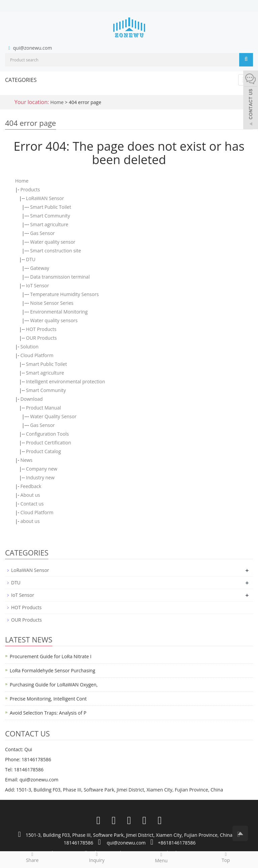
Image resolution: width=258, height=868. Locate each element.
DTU (31, 259)
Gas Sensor (42, 233)
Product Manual (43, 408)
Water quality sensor (53, 242)
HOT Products (41, 329)
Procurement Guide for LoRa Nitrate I (51, 656)
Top (226, 857)
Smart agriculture (49, 224)
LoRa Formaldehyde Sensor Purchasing (52, 670)
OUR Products (41, 338)
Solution (30, 347)
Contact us (32, 504)
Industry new (40, 477)
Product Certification (48, 443)
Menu (161, 858)
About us (30, 495)
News (27, 460)
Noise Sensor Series (52, 303)
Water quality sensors (54, 320)
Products (30, 189)
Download (32, 399)
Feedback (31, 486)
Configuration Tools (47, 434)
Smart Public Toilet (51, 207)
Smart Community (50, 216)
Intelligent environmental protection (65, 381)
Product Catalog (43, 451)
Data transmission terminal (60, 277)
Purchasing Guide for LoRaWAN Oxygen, (54, 685)
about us (30, 521)
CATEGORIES (21, 80)
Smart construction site (56, 251)
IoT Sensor (37, 285)
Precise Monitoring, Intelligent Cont (48, 699)
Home (57, 102)
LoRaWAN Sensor (45, 198)
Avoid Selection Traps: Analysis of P (48, 713)
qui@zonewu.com (33, 48)
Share (32, 857)
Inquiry (97, 857)
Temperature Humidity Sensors (64, 294)
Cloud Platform (37, 355)
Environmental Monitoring (59, 312)
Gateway (40, 268)
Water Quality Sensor (53, 416)
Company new (41, 469)
